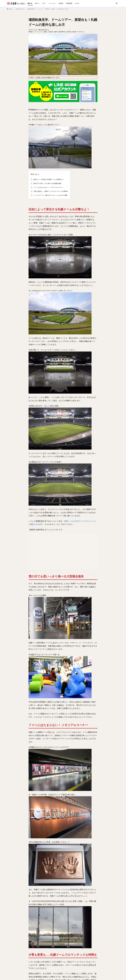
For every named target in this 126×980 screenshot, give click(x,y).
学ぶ (44, 3)
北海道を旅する (20, 9)
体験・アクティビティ (37, 32)
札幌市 (56, 32)
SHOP (77, 3)
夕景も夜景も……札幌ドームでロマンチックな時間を (49, 191)
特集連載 (69, 3)
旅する (30, 3)
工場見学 (50, 32)
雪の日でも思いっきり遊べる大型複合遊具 (46, 183)
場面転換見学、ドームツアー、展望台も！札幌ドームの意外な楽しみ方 (48, 9)
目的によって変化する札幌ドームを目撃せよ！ (47, 179)
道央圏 (74, 32)
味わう (37, 3)
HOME (11, 9)
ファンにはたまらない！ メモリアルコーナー (47, 187)
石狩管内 (69, 32)
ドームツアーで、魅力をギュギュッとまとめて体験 (49, 195)
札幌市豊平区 (62, 32)
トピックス (52, 3)
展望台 (45, 32)
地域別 (61, 3)
